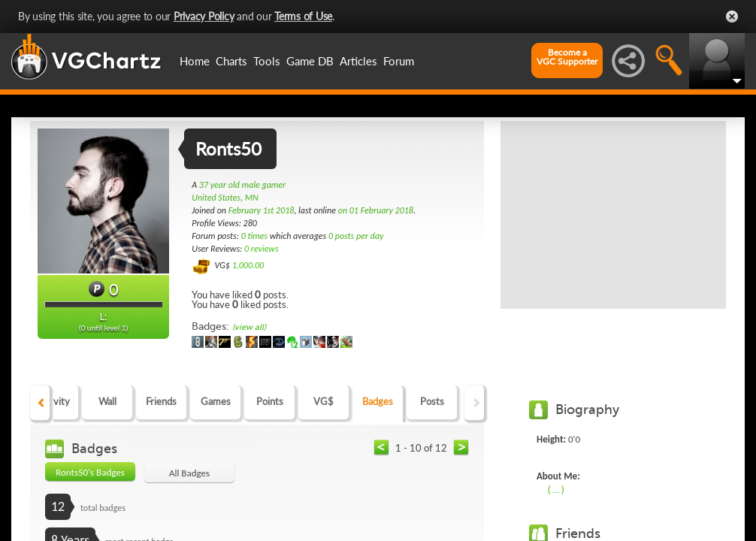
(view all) (249, 327)
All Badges (189, 473)
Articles (358, 61)
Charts (231, 61)
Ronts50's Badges (90, 472)
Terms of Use (303, 16)
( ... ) (556, 489)
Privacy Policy (204, 16)
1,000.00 (248, 265)
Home (195, 61)
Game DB (310, 61)
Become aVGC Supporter (567, 57)
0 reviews (262, 249)
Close (732, 17)
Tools (267, 61)
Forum (399, 61)
